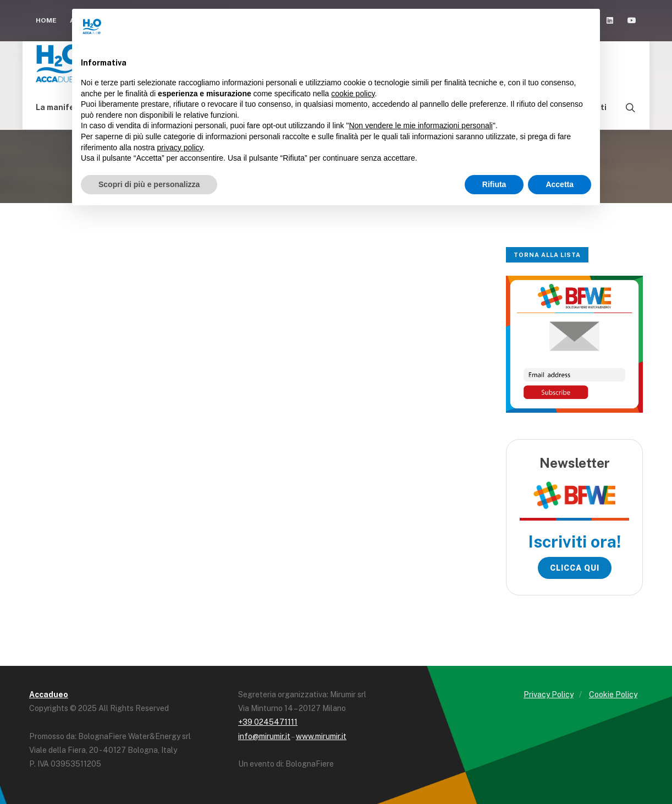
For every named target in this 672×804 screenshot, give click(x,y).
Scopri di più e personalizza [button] (149, 184)
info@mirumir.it (264, 736)
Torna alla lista (547, 255)
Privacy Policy (549, 694)
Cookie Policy (613, 694)
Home (46, 20)
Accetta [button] (560, 184)
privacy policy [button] (180, 147)
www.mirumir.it (321, 736)
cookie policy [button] (353, 94)
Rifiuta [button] (494, 184)
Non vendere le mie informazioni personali (420, 125)
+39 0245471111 (268, 722)
